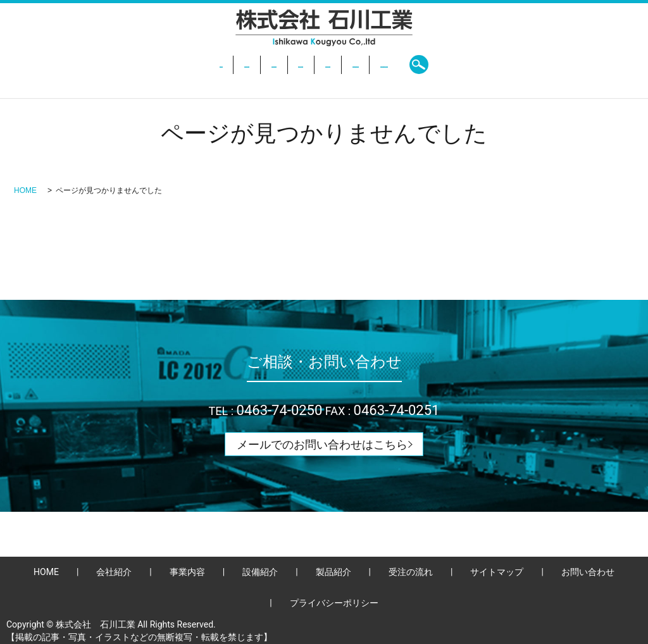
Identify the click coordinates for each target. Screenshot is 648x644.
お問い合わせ (475, 65)
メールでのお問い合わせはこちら (322, 444)
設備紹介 (285, 65)
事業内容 (228, 65)
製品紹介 (343, 65)
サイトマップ (497, 572)
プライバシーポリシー (334, 603)
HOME (119, 65)
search (532, 65)
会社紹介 (171, 65)
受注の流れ (404, 65)
